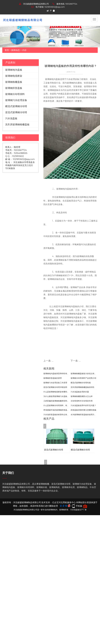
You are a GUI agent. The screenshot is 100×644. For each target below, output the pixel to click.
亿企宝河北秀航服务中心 (64, 502)
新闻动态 (16, 50)
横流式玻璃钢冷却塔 (16, 106)
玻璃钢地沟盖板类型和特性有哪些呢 (57, 374)
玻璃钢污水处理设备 (16, 100)
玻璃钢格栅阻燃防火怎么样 (82, 396)
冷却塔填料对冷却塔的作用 (82, 401)
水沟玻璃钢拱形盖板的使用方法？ (84, 415)
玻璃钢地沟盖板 (14, 70)
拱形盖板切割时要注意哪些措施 (83, 410)
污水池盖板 (11, 118)
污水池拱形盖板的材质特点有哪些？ (57, 415)
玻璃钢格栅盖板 (14, 82)
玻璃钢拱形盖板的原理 (53, 378)
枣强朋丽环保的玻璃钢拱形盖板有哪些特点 (57, 410)
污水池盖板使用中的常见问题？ (83, 405)
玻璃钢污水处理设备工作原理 (55, 383)
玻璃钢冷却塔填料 (15, 94)
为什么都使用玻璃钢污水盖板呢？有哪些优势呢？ (57, 396)
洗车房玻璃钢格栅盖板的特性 (82, 387)
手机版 (79, 506)
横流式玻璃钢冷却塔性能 (81, 383)
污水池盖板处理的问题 (80, 392)
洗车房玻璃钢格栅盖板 (17, 125)
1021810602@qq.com (55, 7)
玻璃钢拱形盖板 (14, 88)
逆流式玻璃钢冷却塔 (16, 112)
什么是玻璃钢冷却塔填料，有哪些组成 (57, 405)
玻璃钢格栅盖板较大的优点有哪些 (84, 374)
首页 (7, 50)
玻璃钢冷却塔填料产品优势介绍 (83, 378)
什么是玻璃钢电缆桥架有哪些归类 (57, 392)
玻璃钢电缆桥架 (14, 76)
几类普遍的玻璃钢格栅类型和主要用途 (57, 401)
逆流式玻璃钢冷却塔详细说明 (55, 387)
